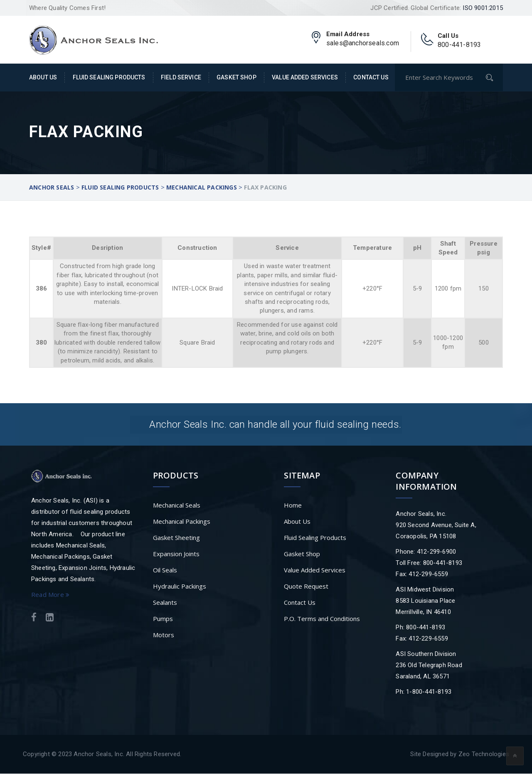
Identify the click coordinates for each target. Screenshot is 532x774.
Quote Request (306, 587)
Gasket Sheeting (176, 538)
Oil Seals (165, 570)
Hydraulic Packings (180, 587)
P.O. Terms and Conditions (322, 619)
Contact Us (371, 77)
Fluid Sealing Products (109, 77)
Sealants (165, 603)
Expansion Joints (176, 554)
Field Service (181, 77)
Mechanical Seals (177, 505)
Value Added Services (305, 77)
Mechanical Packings (182, 522)
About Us (43, 77)
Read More (50, 595)
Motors (164, 635)
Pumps (163, 619)
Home (293, 505)
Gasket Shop (236, 77)
